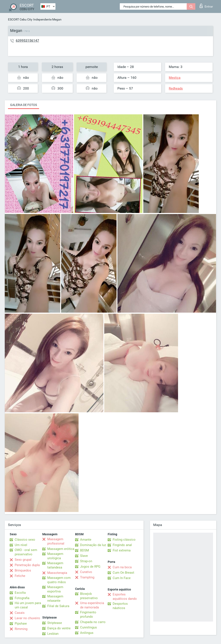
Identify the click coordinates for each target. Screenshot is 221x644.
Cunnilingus (88, 627)
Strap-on (86, 561)
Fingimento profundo (88, 614)
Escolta (20, 593)
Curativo (86, 572)
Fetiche (20, 576)
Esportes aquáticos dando (125, 597)
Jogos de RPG (90, 567)
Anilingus (87, 633)
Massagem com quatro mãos (59, 580)
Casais (20, 613)
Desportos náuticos (120, 606)
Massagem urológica (55, 556)
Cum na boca (122, 567)
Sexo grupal (23, 560)
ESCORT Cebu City (20, 19)
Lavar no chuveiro (27, 618)
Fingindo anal (122, 545)
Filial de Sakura (58, 606)
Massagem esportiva (55, 589)
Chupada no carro (93, 622)
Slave (84, 556)
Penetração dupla (27, 565)
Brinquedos (23, 570)
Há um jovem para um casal (28, 605)
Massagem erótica (61, 549)
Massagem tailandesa (55, 565)
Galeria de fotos (24, 105)
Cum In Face (122, 578)
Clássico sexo (25, 540)
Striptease (55, 623)
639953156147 (27, 40)
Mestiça (175, 78)
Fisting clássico (124, 540)
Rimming (21, 629)
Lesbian (53, 634)
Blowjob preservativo (89, 596)
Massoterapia (57, 573)
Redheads (176, 88)
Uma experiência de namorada (92, 605)
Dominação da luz (93, 545)
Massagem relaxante (55, 598)
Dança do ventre (59, 628)
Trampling (87, 577)
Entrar (206, 6)
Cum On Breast (123, 573)
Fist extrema (122, 550)
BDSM (84, 550)
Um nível (21, 545)
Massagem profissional (56, 541)
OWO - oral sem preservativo (26, 552)
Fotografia (22, 598)
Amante (86, 540)
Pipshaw (21, 624)
